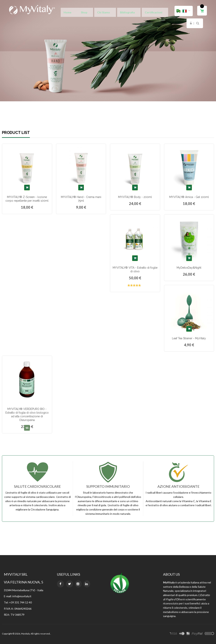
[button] (184, 11)
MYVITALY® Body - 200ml (135, 197)
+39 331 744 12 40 (20, 602)
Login (159, 11)
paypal (197, 634)
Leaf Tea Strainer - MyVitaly (189, 338)
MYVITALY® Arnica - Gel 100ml (189, 197)
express (188, 634)
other (209, 634)
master (182, 634)
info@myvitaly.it (22, 596)
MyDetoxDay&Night (189, 268)
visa (173, 634)
